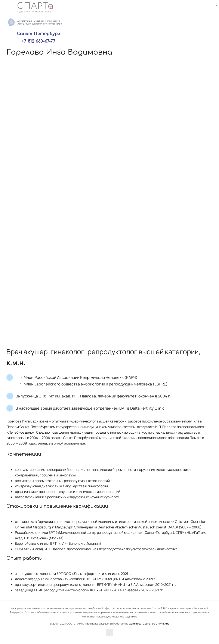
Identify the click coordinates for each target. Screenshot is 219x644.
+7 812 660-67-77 (38, 41)
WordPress (135, 624)
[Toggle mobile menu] (216, 7)
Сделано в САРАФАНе (156, 624)
